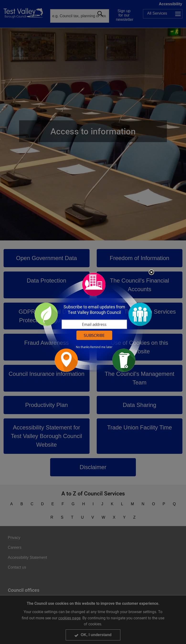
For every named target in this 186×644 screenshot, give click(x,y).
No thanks (83, 347)
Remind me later (101, 347)
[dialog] (93, 322)
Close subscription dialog (151, 273)
